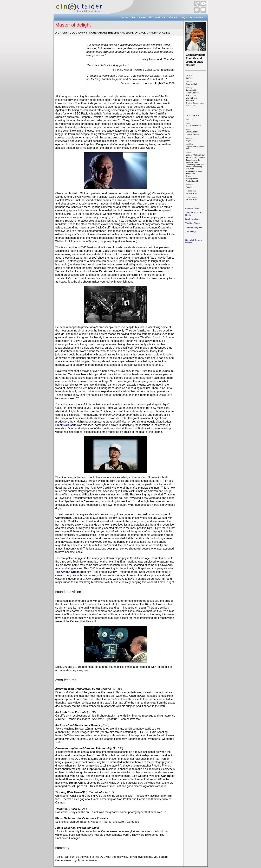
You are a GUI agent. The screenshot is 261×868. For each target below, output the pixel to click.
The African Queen (68, 572)
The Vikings (191, 232)
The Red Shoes (193, 223)
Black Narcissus (66, 425)
